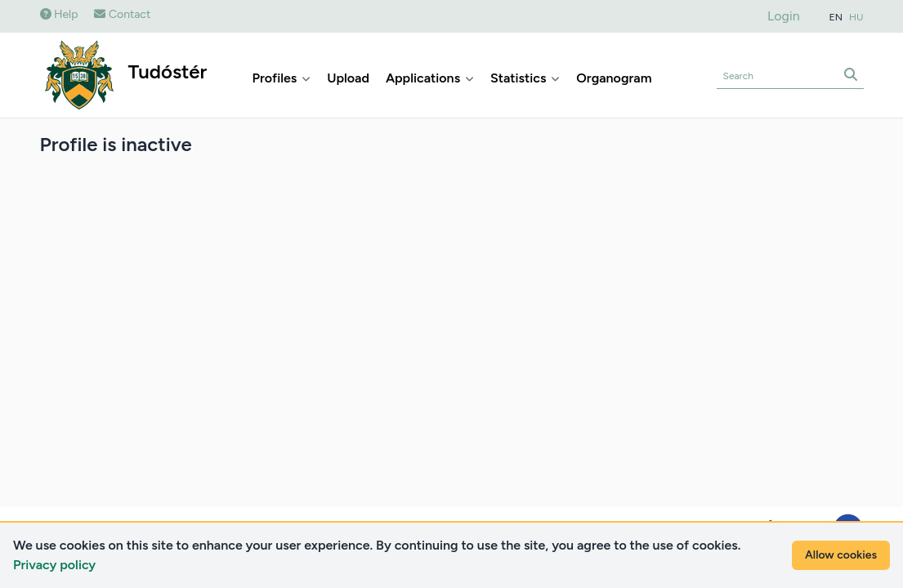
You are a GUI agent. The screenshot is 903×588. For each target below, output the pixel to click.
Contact (122, 14)
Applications (430, 78)
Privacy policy (54, 565)
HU (856, 17)
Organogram (614, 78)
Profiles (282, 78)
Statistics (525, 78)
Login (784, 16)
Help (59, 14)
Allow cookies (841, 555)
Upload (348, 78)
